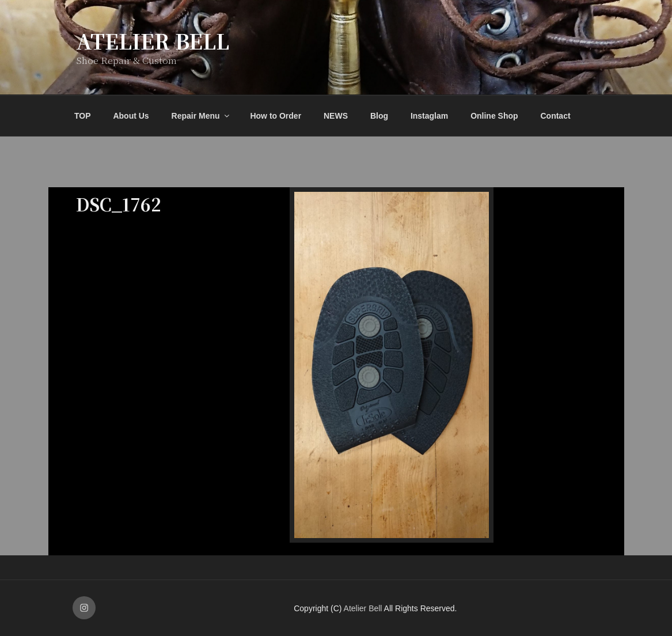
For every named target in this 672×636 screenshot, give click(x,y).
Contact (555, 116)
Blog (379, 116)
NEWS (336, 116)
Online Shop (494, 116)
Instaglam (429, 116)
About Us (131, 116)
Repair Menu (201, 116)
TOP (83, 116)
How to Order (276, 116)
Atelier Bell (153, 41)
